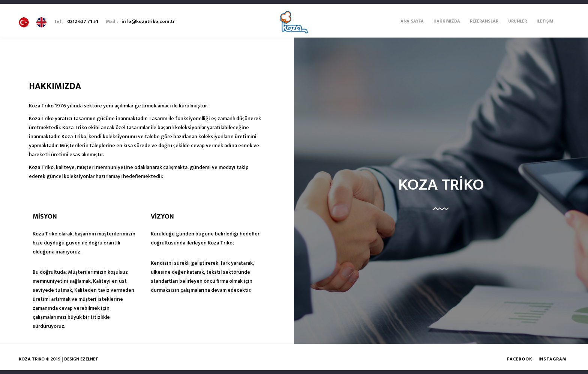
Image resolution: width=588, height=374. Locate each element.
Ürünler (517, 21)
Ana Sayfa (412, 21)
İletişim (545, 21)
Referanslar (484, 21)
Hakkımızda (447, 21)
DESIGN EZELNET (81, 359)
